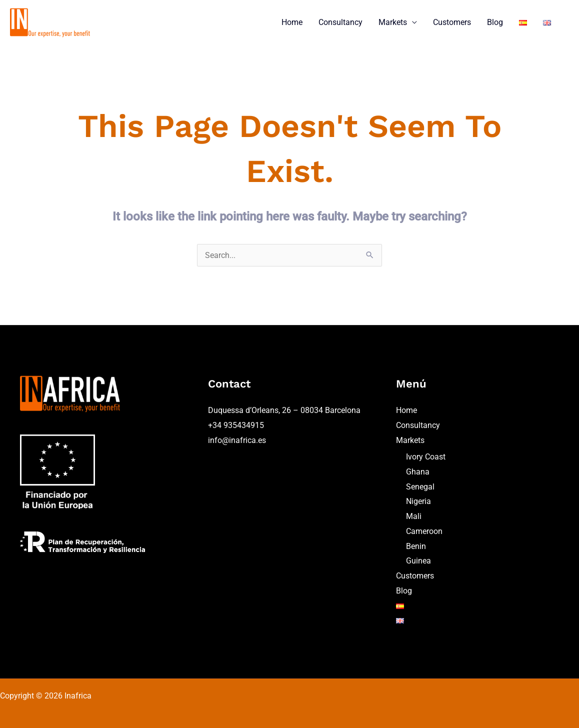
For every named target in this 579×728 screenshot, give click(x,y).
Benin (416, 546)
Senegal (420, 487)
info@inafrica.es (237, 440)
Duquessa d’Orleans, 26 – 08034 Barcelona (284, 410)
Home (292, 22)
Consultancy (340, 22)
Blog (495, 22)
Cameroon (424, 531)
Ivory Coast (426, 457)
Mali (414, 516)
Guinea (418, 561)
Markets (393, 22)
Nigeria (418, 501)
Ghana (418, 472)
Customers (452, 22)
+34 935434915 (236, 425)
